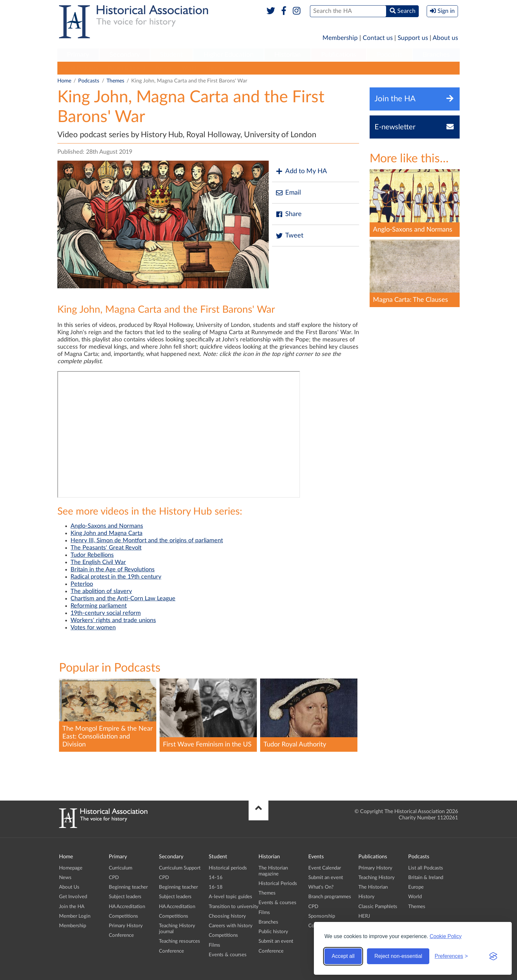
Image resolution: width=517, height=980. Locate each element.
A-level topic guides (230, 897)
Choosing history (227, 916)
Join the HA (72, 907)
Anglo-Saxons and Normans (107, 526)
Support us (413, 38)
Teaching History (377, 878)
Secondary (125, 55)
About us (445, 38)
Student (171, 55)
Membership (340, 38)
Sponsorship (322, 916)
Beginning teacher (128, 887)
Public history (273, 932)
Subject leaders (125, 897)
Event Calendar (325, 868)
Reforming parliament (99, 606)
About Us (69, 887)
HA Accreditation (127, 907)
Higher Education (228, 55)
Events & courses (228, 955)
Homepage (71, 868)
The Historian (373, 887)
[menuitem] (78, 55)
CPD (114, 878)
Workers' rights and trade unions (113, 620)
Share (289, 214)
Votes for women (93, 628)
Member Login (75, 916)
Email (288, 193)
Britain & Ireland (127, 68)
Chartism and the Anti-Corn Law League (123, 599)
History (366, 897)
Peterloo (82, 584)
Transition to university (234, 907)
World (189, 68)
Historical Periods (278, 884)
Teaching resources (180, 941)
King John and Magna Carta (106, 533)
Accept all (343, 956)
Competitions (123, 916)
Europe (164, 68)
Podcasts (390, 55)
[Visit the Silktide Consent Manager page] (493, 956)
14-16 (216, 878)
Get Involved (73, 897)
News (65, 878)
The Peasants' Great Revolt (106, 548)
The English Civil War (98, 562)
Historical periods (228, 868)
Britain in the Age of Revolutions (113, 570)
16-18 (216, 887)
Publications (339, 55)
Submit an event (276, 941)
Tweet (289, 236)
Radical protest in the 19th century (116, 577)
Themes (215, 68)
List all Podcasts (79, 68)
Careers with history (231, 926)
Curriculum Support (180, 868)
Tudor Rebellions (92, 555)
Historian (288, 55)
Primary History (126, 926)
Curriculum (121, 868)
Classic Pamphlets (378, 907)
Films (214, 945)
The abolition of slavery (101, 591)
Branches (436, 55)
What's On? (321, 887)
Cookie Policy (446, 936)
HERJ (364, 916)
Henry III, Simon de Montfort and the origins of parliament (147, 541)
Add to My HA (301, 171)
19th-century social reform (106, 613)
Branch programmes (330, 897)
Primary (78, 55)
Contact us (378, 38)
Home (64, 81)
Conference (121, 935)
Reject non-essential (398, 956)
